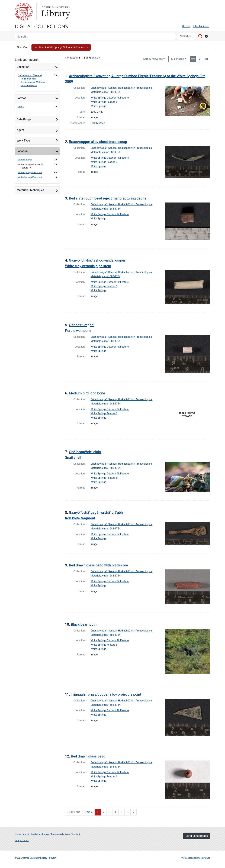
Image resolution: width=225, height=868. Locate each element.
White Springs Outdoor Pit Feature (110, 98)
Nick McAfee (98, 123)
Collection (23, 67)
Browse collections (61, 834)
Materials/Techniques (30, 190)
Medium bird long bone (87, 393)
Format (21, 98)
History (186, 27)
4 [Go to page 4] (116, 812)
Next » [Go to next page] (89, 812)
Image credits (22, 840)
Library (55, 12)
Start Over (23, 47)
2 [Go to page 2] (104, 812)
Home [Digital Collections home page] (18, 834)
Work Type (23, 141)
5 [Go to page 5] (122, 812)
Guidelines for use (40, 834)
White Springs (25, 160)
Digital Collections (41, 26)
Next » (97, 58)
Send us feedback (197, 836)
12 (177, 59)
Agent (20, 130)
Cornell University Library (35, 858)
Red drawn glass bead (88, 756)
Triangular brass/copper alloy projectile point (106, 694)
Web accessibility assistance (196, 858)
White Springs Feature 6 (30, 172)
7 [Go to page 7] (134, 812)
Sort (153, 59)
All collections (201, 27)
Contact (76, 834)
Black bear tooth (84, 624)
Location (22, 151)
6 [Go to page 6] (128, 812)
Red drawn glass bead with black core (98, 565)
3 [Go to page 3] (110, 812)
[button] (61, 47)
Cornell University (24, 12)
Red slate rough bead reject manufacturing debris (108, 198)
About (26, 834)
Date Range (24, 119)
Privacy (53, 858)
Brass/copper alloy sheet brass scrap (98, 142)
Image (21, 107)
